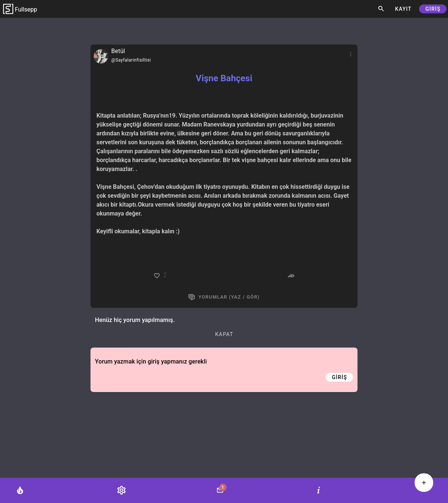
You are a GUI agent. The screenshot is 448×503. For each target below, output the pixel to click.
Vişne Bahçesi (224, 78)
